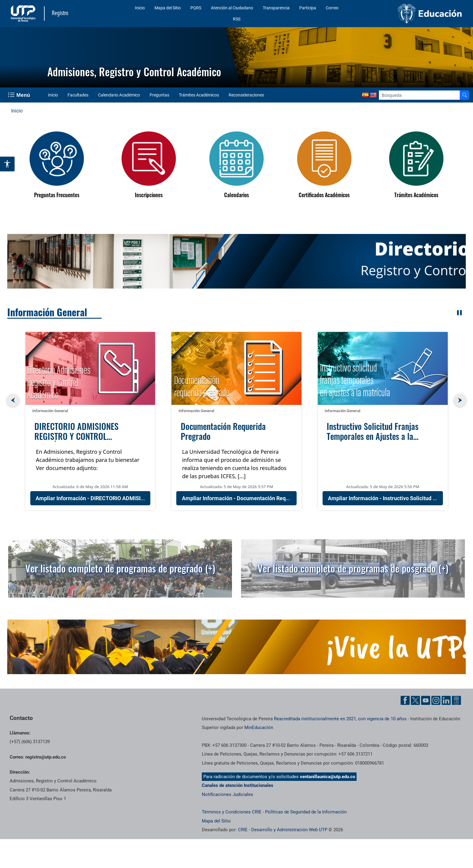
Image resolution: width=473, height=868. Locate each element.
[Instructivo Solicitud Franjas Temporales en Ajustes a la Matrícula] (383, 368)
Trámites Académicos (199, 95)
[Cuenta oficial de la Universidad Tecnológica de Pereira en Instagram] (436, 700)
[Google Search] (419, 95)
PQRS (196, 8)
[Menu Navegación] (19, 95)
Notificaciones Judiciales (227, 794)
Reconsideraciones (246, 95)
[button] (237, 261)
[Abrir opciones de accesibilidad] (8, 164)
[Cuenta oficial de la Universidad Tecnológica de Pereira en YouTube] (426, 700)
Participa (308, 8)
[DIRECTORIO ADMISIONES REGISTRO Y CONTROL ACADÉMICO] (90, 368)
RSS (237, 19)
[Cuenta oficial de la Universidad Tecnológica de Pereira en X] (415, 700)
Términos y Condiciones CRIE (232, 812)
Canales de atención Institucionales (238, 785)
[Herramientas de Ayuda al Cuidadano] (456, 700)
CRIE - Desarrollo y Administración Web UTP (283, 830)
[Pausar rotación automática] (459, 313)
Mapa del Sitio (168, 8)
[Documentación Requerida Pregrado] (237, 368)
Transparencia (276, 8)
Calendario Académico (119, 95)
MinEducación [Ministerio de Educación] (259, 728)
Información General (47, 312)
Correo (332, 8)
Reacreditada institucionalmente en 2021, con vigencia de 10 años (340, 719)
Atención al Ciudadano (232, 8)
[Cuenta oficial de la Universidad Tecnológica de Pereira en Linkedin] (446, 700)
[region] (237, 261)
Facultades (78, 95)
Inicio (140, 8)
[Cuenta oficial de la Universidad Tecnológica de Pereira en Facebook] (405, 700)
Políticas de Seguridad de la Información (306, 812)
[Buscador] (465, 95)
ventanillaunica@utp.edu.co (327, 777)
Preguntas (159, 95)
